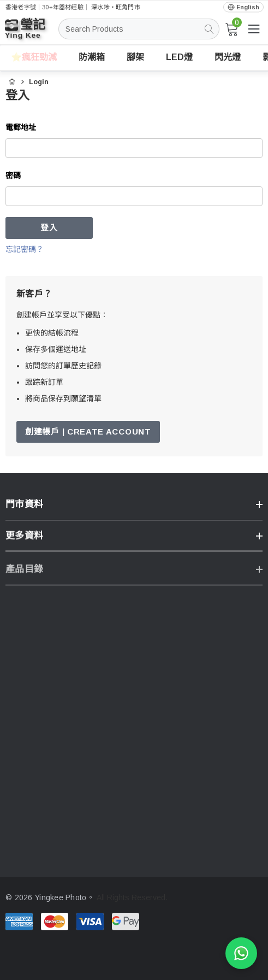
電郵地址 (21, 127)
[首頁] (12, 80)
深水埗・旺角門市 (116, 7)
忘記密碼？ (25, 249)
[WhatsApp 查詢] (241, 953)
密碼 (13, 175)
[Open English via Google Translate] (243, 7)
